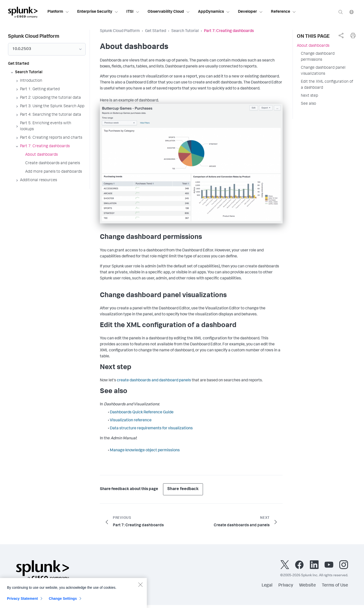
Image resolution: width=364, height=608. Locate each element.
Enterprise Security (98, 12)
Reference (283, 12)
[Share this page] (341, 35)
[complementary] (341, 35)
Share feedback (183, 489)
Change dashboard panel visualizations (323, 71)
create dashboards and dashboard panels (154, 381)
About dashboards (313, 46)
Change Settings (63, 602)
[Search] (341, 12)
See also (308, 104)
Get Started (156, 31)
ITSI (133, 12)
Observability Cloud (169, 12)
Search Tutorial (185, 31)
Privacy (286, 586)
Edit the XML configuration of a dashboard (327, 85)
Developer (250, 12)
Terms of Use (335, 586)
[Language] (352, 12)
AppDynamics (214, 12)
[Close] (140, 588)
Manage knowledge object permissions (145, 451)
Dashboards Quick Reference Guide (142, 413)
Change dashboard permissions (318, 57)
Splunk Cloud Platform (120, 31)
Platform (58, 12)
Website (307, 586)
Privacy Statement (22, 602)
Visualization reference (131, 421)
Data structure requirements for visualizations (151, 429)
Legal (267, 586)
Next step (309, 96)
